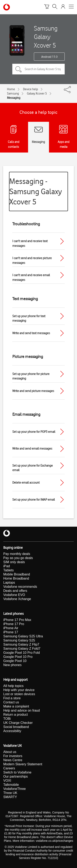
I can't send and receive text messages (30, 243)
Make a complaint (16, 706)
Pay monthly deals (17, 554)
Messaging (14, 98)
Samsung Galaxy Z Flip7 (21, 644)
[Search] (55, 7)
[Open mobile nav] (71, 7)
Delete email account (26, 483)
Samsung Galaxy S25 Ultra (23, 636)
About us (10, 752)
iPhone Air (11, 628)
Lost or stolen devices (19, 694)
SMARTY (10, 797)
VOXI (7, 781)
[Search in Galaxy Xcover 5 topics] (38, 69)
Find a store (12, 698)
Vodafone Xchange (17, 599)
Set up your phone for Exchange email (33, 468)
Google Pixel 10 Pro (18, 657)
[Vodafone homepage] (7, 7)
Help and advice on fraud (22, 710)
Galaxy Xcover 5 (37, 93)
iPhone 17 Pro (14, 624)
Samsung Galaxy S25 (19, 640)
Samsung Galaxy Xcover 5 (46, 37)
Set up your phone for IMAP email (34, 500)
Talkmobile (11, 785)
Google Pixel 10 (15, 661)
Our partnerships (16, 776)
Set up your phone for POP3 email (34, 432)
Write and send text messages (31, 333)
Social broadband (16, 727)
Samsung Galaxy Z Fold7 (22, 649)
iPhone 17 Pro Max (17, 620)
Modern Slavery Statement (23, 764)
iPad (7, 566)
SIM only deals (14, 562)
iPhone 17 (11, 632)
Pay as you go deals (18, 558)
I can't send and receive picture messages (32, 260)
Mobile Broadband (17, 574)
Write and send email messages (32, 449)
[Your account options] (63, 7)
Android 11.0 (49, 57)
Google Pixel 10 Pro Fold (22, 653)
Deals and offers (15, 591)
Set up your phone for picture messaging (31, 376)
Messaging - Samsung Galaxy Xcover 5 (36, 191)
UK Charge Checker (18, 723)
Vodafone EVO (14, 595)
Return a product (16, 715)
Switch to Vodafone (17, 772)
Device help (30, 89)
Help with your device (19, 690)
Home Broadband (16, 578)
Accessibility (12, 731)
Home (11, 89)
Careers (9, 768)
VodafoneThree (14, 789)
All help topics (13, 686)
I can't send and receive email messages (31, 277)
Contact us (11, 702)
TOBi (7, 719)
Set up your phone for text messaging (29, 318)
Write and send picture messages (33, 391)
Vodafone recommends (20, 587)
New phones (12, 665)
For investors (13, 756)
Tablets (9, 570)
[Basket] (47, 7)
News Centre (13, 760)
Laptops (9, 583)
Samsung (13, 93)
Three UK (10, 793)
